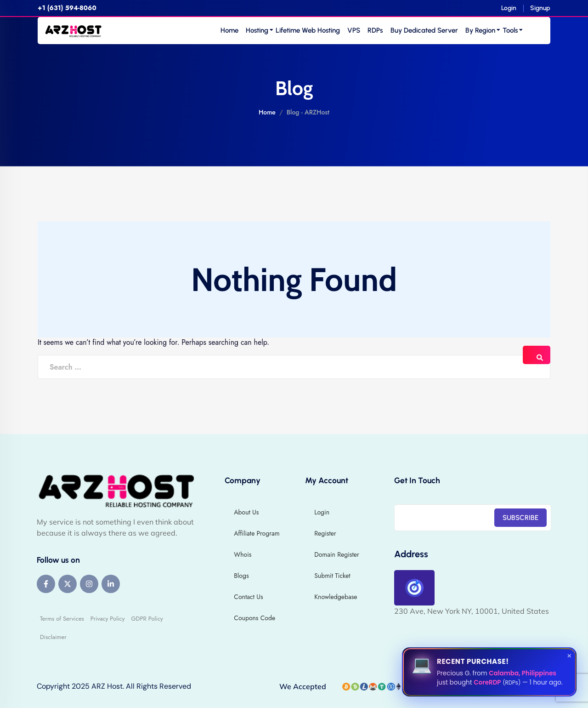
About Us (246, 512)
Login (509, 8)
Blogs (241, 576)
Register (325, 533)
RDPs (375, 30)
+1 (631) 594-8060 (67, 8)
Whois (243, 554)
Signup (540, 8)
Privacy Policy (108, 619)
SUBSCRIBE (520, 518)
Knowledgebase (336, 597)
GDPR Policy (147, 619)
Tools (510, 30)
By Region (480, 30)
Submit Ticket (332, 576)
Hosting (257, 30)
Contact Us (248, 597)
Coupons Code (254, 618)
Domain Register (337, 554)
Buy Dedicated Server (424, 30)
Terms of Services (62, 619)
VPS (354, 30)
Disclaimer (53, 637)
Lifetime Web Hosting (308, 30)
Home (229, 30)
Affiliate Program (257, 533)
